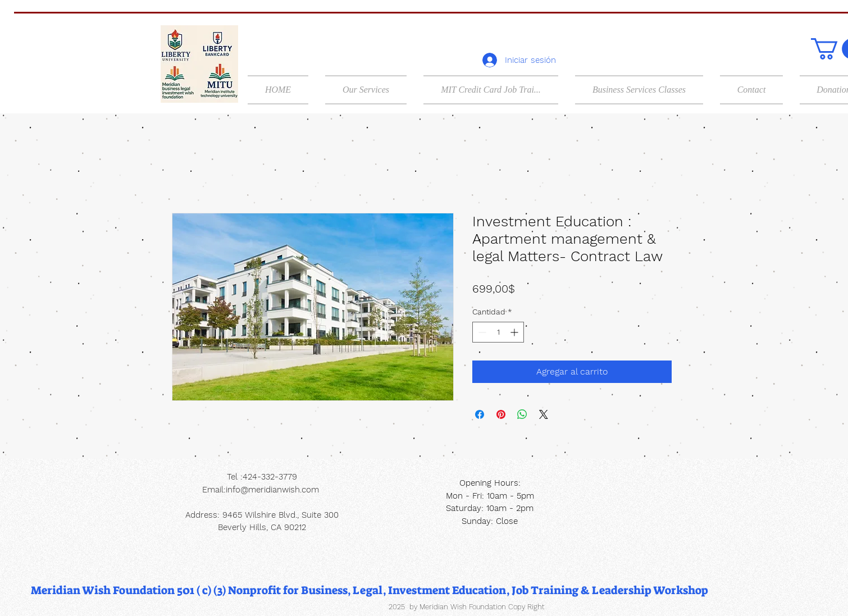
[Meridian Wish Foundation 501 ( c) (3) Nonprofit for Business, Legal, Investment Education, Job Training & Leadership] (370, 590)
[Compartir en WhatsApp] (522, 414)
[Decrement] (481, 332)
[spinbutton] (498, 332)
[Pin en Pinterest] (501, 414)
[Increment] (515, 332)
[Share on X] (544, 414)
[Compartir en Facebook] (480, 414)
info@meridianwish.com (272, 490)
